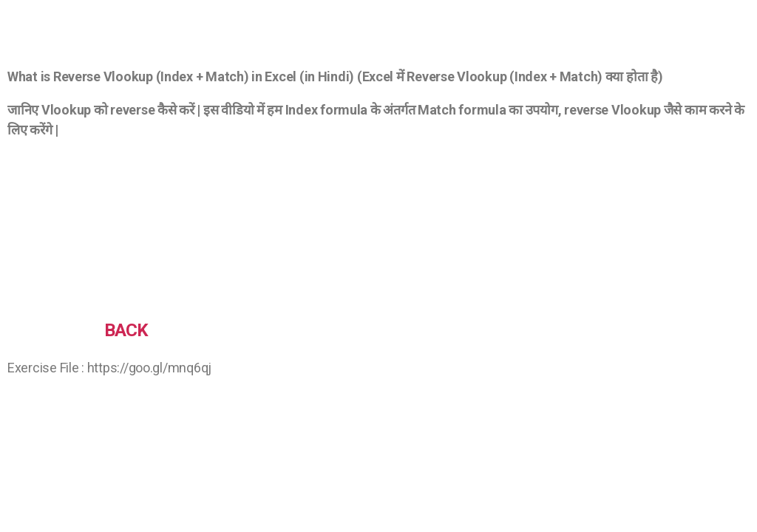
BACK (126, 330)
